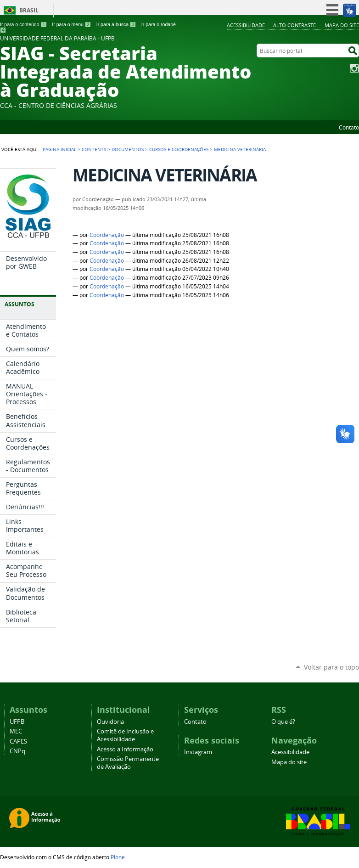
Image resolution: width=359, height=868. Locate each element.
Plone (118, 857)
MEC (16, 731)
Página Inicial (59, 149)
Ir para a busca (116, 24)
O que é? (283, 722)
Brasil (29, 10)
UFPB (17, 722)
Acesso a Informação (125, 749)
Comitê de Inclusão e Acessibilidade (125, 735)
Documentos (128, 149)
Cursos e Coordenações (179, 149)
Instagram (354, 68)
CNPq (17, 751)
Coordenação (107, 235)
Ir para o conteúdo (23, 24)
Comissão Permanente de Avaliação (128, 763)
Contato (349, 127)
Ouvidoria (110, 722)
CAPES (18, 741)
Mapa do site (342, 25)
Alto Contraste (294, 25)
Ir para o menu (71, 24)
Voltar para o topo (331, 667)
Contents (94, 149)
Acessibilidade (246, 25)
